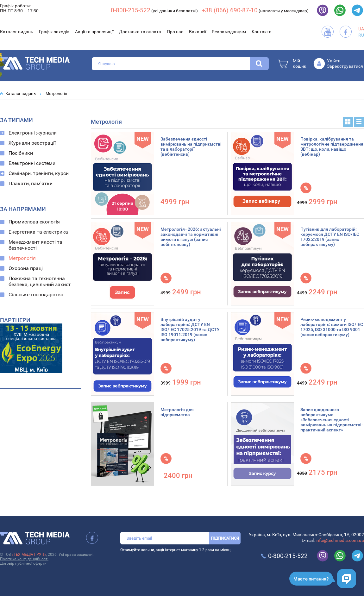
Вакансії (198, 32)
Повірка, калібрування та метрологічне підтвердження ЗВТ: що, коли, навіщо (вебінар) (332, 147)
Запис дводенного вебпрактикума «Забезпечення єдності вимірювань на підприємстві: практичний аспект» (332, 420)
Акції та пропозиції (94, 32)
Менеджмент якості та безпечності (35, 245)
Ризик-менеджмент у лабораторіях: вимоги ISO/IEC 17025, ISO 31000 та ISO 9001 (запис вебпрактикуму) (332, 327)
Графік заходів (54, 32)
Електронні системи (32, 163)
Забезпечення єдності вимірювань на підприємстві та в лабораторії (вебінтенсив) (191, 147)
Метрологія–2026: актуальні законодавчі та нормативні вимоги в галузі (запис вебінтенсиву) (191, 237)
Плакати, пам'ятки (31, 183)
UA (361, 29)
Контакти (262, 32)
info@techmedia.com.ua (340, 540)
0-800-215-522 (131, 10)
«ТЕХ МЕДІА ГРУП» (29, 555)
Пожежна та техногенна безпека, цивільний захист (40, 281)
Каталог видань (17, 32)
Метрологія (56, 94)
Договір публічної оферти (23, 563)
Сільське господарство (36, 295)
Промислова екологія (34, 222)
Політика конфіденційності (24, 559)
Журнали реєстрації (32, 143)
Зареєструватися (345, 66)
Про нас (175, 32)
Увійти (334, 61)
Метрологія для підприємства (177, 412)
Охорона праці (26, 268)
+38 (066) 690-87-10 (230, 10)
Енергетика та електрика (38, 232)
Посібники (21, 153)
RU (361, 35)
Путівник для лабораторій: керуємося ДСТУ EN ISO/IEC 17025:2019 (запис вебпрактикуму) (330, 237)
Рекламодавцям (229, 32)
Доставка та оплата (140, 32)
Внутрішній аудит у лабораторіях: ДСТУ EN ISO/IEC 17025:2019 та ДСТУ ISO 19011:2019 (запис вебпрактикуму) (190, 329)
